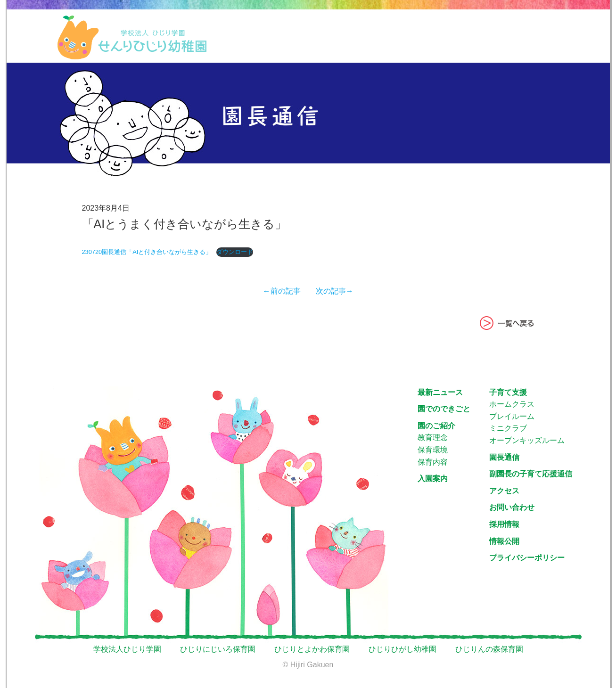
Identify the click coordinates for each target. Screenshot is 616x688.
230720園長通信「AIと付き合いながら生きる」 (147, 252)
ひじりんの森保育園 (489, 649)
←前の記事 (286, 291)
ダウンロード (235, 252)
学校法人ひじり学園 (127, 649)
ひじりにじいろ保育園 (218, 649)
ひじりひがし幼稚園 (402, 649)
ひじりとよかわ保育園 (312, 649)
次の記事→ (331, 291)
